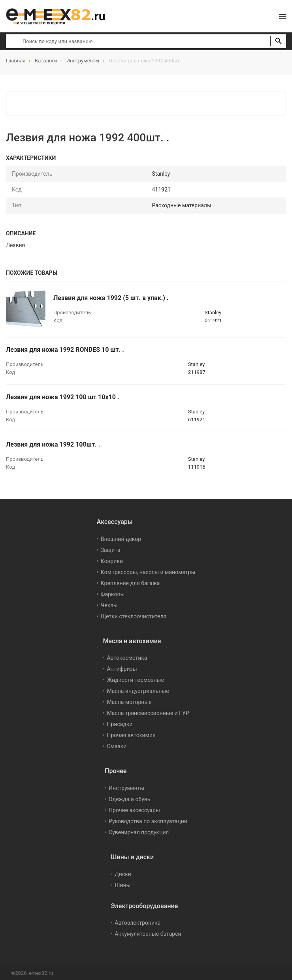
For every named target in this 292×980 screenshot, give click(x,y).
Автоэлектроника (138, 923)
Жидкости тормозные (135, 680)
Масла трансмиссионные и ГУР (148, 713)
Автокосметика (127, 658)
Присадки (120, 724)
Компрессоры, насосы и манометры (148, 572)
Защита (111, 550)
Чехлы (109, 605)
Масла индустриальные (138, 691)
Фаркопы (113, 594)
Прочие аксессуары (134, 810)
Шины (122, 885)
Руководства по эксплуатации (148, 821)
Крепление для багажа (130, 583)
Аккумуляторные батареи (148, 934)
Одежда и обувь (129, 799)
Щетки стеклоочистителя (134, 616)
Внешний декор (121, 539)
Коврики (112, 561)
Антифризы (122, 669)
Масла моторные (129, 702)
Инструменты (126, 788)
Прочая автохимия (131, 735)
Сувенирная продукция (139, 832)
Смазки (117, 746)
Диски (123, 874)
